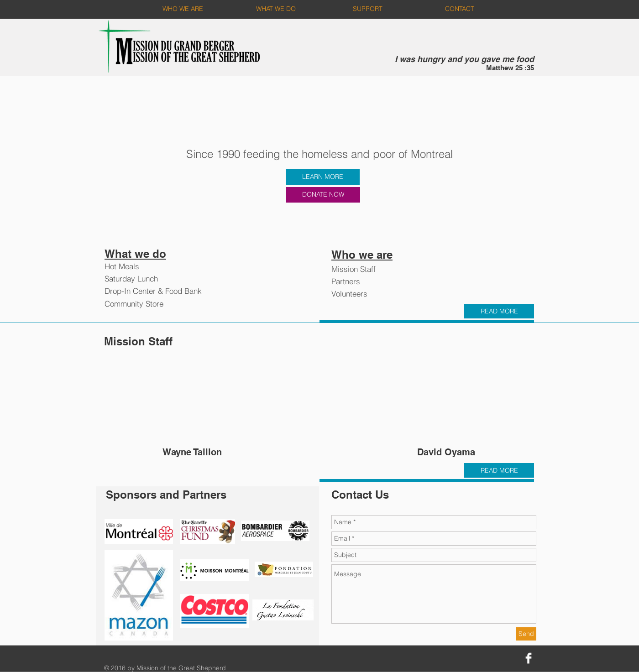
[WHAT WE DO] (276, 9)
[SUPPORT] (368, 9)
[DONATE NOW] (323, 195)
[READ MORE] (499, 311)
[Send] (526, 634)
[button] (192, 411)
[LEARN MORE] (323, 177)
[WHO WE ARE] (183, 9)
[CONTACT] (459, 9)
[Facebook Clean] (529, 658)
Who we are (362, 255)
